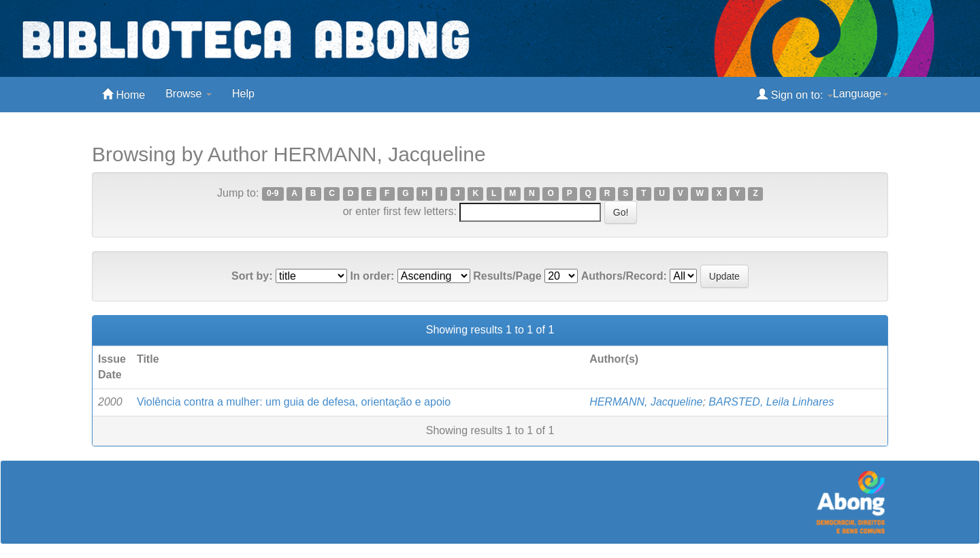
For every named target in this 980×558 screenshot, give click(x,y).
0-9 (273, 194)
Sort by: (252, 276)
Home (124, 94)
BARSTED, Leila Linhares (771, 402)
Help (243, 94)
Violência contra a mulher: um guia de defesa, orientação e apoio (294, 402)
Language (861, 94)
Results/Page (507, 276)
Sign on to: (795, 94)
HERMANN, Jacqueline (646, 402)
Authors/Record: (624, 276)
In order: (372, 276)
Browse (189, 94)
